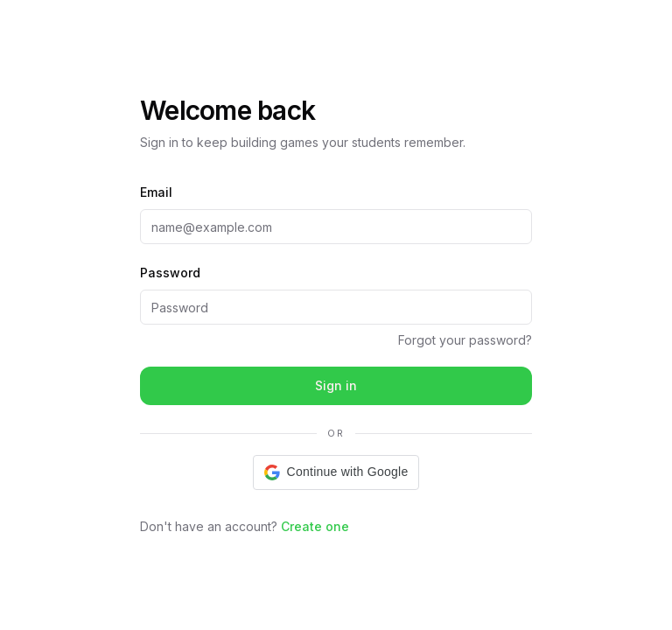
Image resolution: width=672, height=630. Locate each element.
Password (170, 273)
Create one (315, 526)
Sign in (336, 385)
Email (156, 192)
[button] (336, 472)
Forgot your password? (465, 340)
